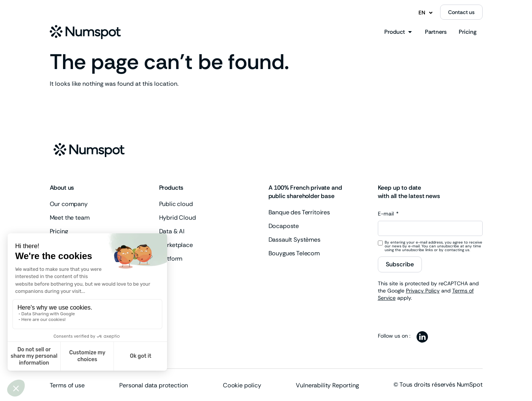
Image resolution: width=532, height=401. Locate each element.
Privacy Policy (423, 291)
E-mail (387, 214)
